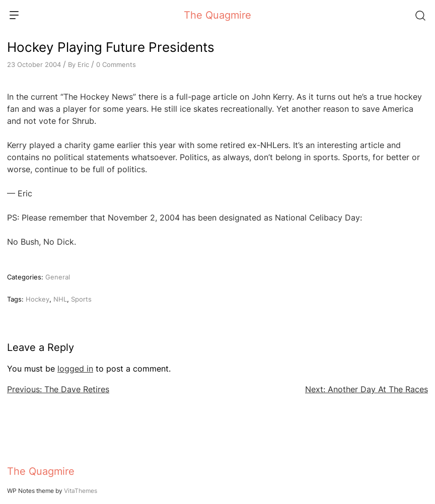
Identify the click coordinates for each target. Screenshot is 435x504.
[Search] (420, 15)
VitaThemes (81, 491)
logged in (75, 369)
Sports (81, 299)
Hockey (38, 299)
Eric (83, 64)
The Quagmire (217, 15)
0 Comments (116, 64)
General (58, 277)
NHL (60, 299)
